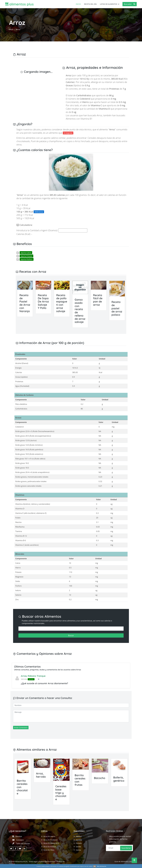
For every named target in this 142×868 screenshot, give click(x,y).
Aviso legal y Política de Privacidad (42, 861)
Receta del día (90, 4)
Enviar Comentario (21, 728)
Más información (102, 866)
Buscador (130, 4)
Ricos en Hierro (49, 836)
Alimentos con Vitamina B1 (79, 119)
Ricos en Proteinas (51, 840)
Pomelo (79, 843)
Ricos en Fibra (49, 850)
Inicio (78, 4)
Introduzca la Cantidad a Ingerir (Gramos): (37, 230)
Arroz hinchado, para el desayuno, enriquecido (98, 141)
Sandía (78, 847)
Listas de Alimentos (109, 4)
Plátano (79, 836)
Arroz (18, 29)
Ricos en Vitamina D (51, 843)
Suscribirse (126, 848)
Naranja (79, 840)
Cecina (78, 850)
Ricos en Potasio (50, 847)
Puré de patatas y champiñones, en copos (52, 141)
